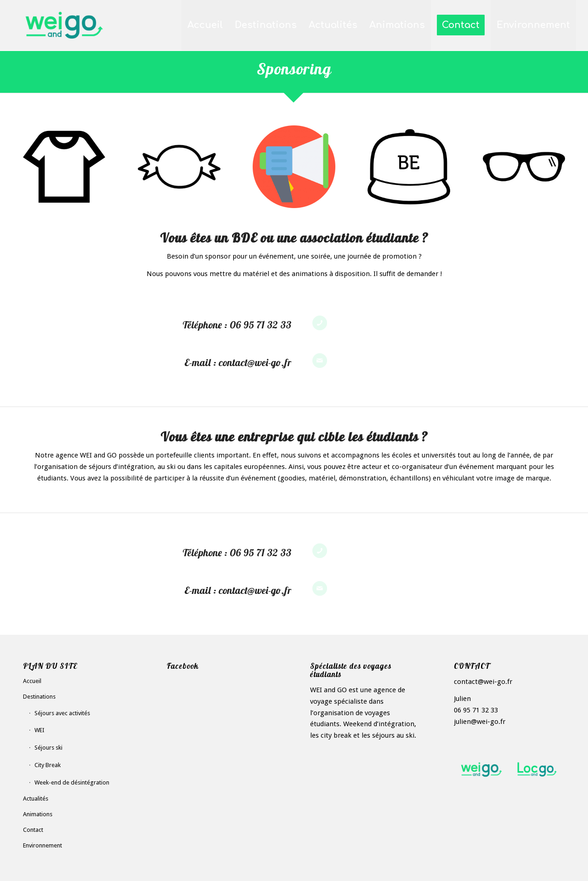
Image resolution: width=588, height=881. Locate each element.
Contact (33, 830)
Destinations (39, 697)
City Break (48, 765)
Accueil (32, 681)
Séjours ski (48, 748)
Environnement (42, 845)
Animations (38, 814)
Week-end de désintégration (72, 782)
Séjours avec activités (62, 713)
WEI (40, 730)
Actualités (36, 799)
